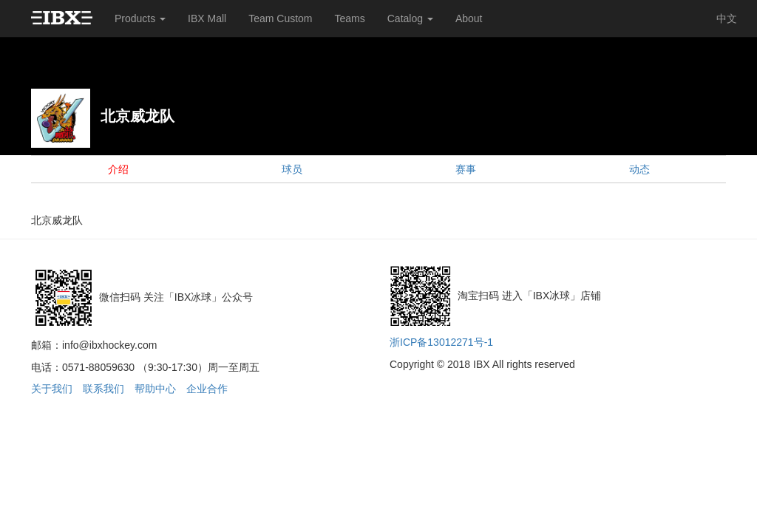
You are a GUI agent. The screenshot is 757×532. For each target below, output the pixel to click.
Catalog (410, 18)
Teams (350, 18)
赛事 (466, 169)
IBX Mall (207, 18)
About (469, 18)
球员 (292, 169)
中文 (727, 18)
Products (140, 18)
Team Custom (280, 18)
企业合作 (207, 389)
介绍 (118, 169)
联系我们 (103, 389)
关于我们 (52, 389)
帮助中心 (155, 389)
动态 (639, 169)
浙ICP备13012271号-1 (441, 342)
